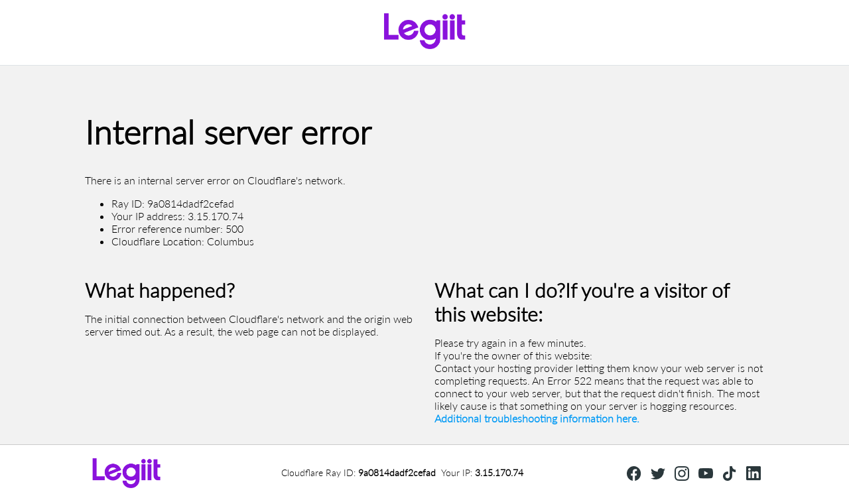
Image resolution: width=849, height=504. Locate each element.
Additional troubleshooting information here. (537, 418)
